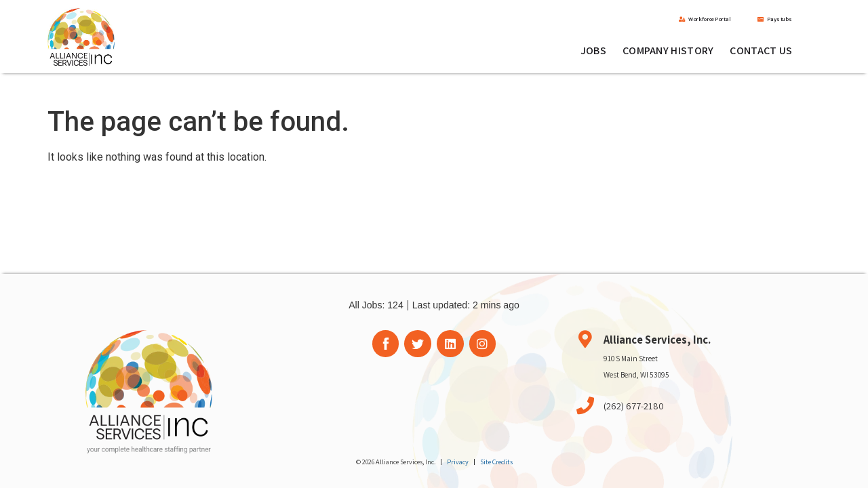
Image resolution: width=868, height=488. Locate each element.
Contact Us (761, 51)
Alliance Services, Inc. (657, 340)
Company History (668, 51)
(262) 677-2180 (634, 406)
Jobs (593, 51)
